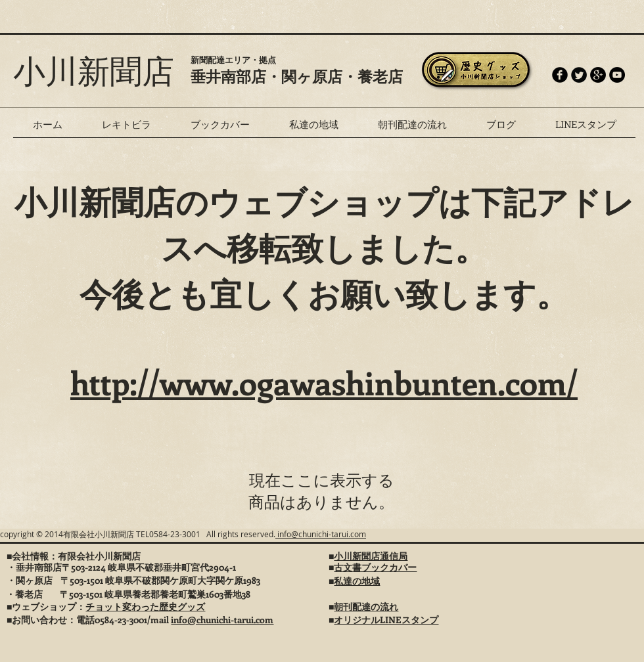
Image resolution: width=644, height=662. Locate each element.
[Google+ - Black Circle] (598, 75)
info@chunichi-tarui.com (321, 534)
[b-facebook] (560, 75)
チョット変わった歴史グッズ (145, 607)
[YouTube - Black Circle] (617, 75)
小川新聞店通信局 (371, 556)
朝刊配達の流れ (366, 607)
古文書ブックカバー (375, 567)
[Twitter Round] (579, 75)
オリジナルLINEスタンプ (386, 620)
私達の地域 (357, 581)
